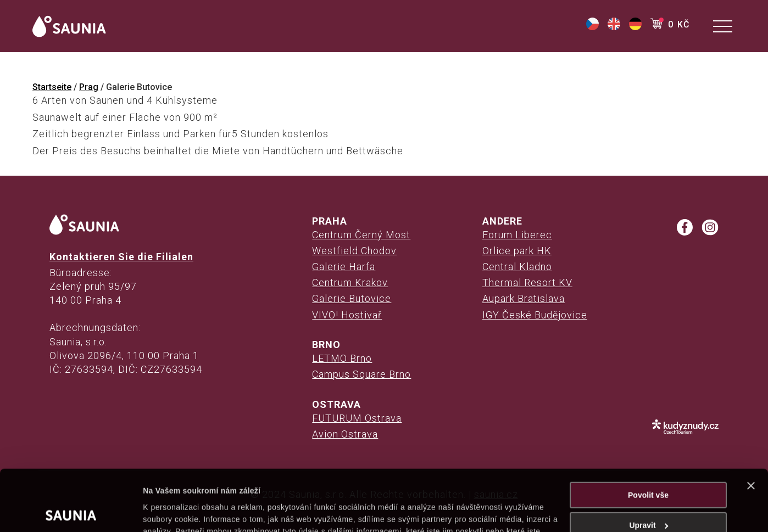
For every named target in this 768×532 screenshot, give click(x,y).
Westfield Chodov (354, 251)
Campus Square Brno (361, 374)
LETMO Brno (342, 358)
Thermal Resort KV (527, 282)
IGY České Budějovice (535, 315)
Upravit (649, 464)
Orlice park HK (517, 251)
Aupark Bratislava (524, 298)
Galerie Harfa (344, 267)
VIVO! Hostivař (347, 315)
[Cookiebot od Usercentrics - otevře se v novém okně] (71, 511)
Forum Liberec (517, 235)
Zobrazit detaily (171, 511)
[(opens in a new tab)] (592, 27)
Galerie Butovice (352, 298)
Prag (89, 87)
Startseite (52, 87)
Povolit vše (648, 434)
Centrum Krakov (350, 282)
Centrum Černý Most (361, 235)
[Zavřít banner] (751, 425)
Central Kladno (517, 267)
